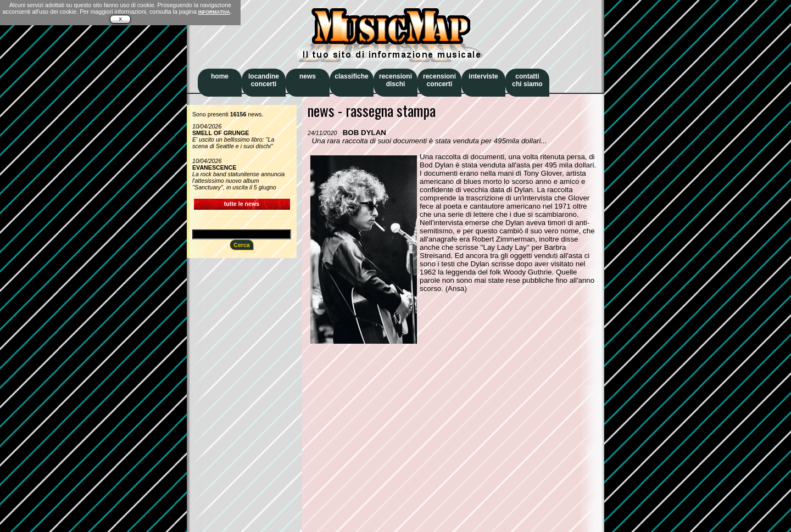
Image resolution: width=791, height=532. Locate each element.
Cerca (242, 245)
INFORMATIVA (214, 12)
